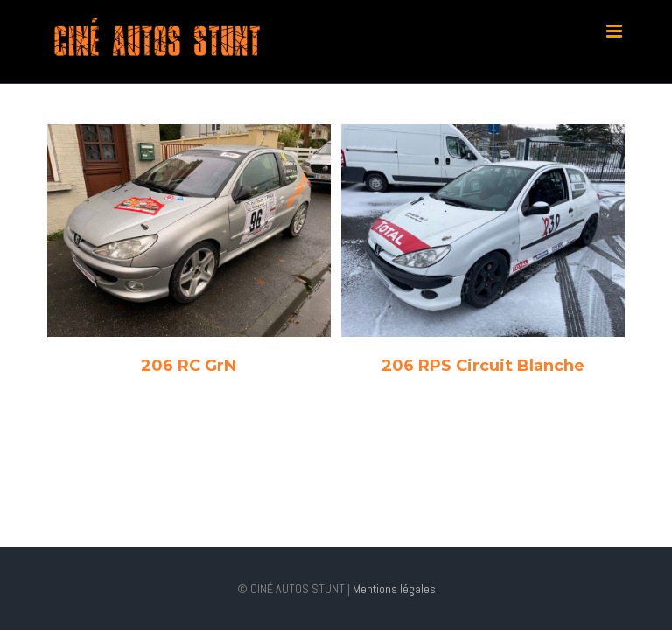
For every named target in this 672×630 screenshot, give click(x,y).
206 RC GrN (189, 366)
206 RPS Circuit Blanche (483, 366)
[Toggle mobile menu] (616, 31)
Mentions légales (393, 589)
